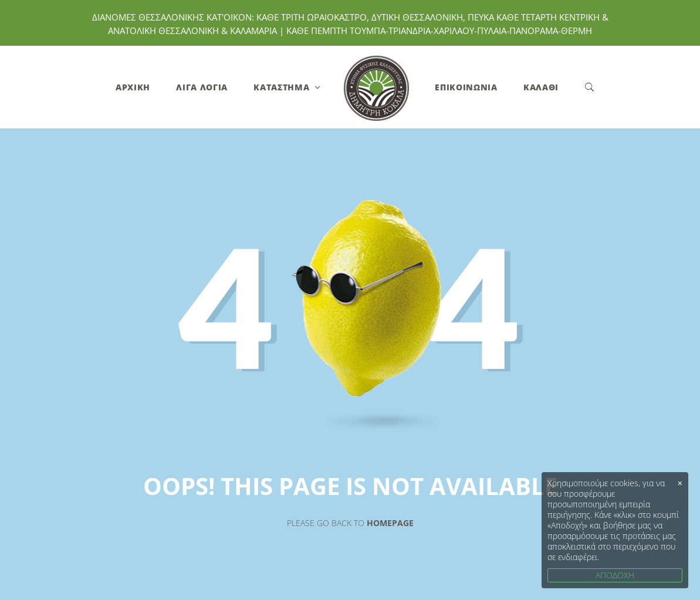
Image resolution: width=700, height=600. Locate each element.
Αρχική (133, 87)
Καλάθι (541, 87)
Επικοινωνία (466, 87)
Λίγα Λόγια (202, 87)
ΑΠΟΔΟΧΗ (615, 575)
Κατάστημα (281, 87)
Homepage (390, 523)
